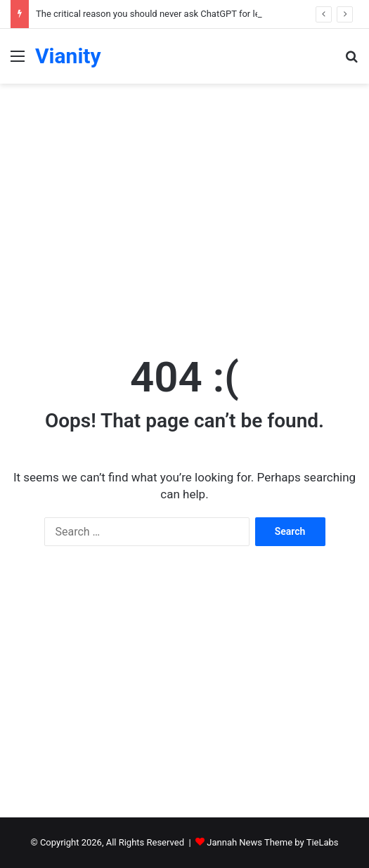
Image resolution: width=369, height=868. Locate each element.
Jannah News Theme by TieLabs (272, 842)
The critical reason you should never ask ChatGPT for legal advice (168, 14)
